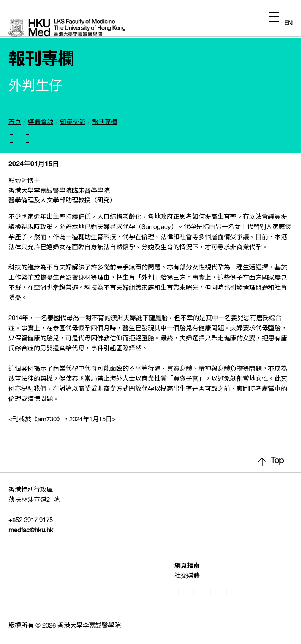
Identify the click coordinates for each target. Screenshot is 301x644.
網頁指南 (187, 566)
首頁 (15, 123)
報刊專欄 (105, 123)
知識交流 (73, 123)
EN (288, 24)
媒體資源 (41, 123)
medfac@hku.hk (31, 531)
